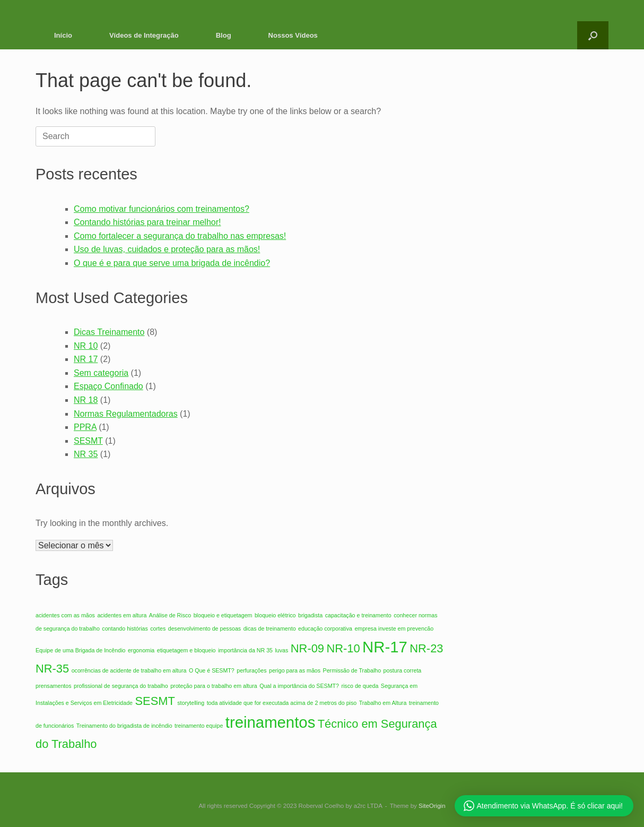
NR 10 (86, 346)
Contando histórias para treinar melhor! (147, 222)
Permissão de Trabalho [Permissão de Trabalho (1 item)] (352, 670)
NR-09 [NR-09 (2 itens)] (307, 648)
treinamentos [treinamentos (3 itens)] (271, 722)
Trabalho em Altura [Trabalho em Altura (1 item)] (383, 703)
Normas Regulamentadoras (126, 414)
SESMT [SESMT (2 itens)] (155, 701)
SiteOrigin (432, 806)
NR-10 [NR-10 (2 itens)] (343, 648)
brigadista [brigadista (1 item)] (310, 615)
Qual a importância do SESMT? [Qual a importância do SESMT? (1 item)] (299, 686)
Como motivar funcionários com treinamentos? (162, 209)
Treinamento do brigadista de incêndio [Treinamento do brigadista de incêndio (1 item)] (124, 726)
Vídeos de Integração (144, 35)
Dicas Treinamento (109, 332)
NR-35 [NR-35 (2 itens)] (52, 669)
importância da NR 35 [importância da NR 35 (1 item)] (245, 650)
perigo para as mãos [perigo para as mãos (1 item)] (295, 670)
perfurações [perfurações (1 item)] (251, 670)
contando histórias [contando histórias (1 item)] (125, 628)
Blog (224, 35)
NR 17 (86, 359)
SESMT (88, 441)
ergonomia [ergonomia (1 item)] (141, 650)
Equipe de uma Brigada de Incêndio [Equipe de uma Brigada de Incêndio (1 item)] (80, 650)
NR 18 (86, 400)
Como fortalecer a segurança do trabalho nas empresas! (180, 236)
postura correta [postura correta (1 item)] (403, 670)
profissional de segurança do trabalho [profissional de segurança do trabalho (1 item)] (121, 686)
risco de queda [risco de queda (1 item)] (360, 686)
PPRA (85, 427)
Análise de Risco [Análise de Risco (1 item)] (170, 615)
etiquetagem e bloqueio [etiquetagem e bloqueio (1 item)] (186, 650)
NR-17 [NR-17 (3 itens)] (385, 647)
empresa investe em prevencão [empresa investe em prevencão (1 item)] (394, 628)
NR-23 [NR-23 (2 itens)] (426, 648)
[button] (593, 35)
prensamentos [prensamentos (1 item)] (54, 686)
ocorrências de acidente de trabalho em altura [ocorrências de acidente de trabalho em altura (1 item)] (129, 670)
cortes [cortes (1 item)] (158, 628)
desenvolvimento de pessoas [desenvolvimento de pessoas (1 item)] (204, 628)
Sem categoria (101, 373)
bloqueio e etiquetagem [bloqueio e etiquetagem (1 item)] (223, 615)
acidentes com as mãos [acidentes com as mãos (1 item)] (65, 615)
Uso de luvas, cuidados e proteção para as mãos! (167, 249)
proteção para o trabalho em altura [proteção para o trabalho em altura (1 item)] (214, 686)
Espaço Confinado (108, 386)
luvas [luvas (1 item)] (281, 650)
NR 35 (86, 454)
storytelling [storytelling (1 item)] (191, 703)
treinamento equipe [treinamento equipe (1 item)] (199, 726)
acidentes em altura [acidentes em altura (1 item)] (122, 615)
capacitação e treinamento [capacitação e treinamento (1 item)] (358, 615)
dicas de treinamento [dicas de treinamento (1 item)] (270, 628)
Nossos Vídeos (293, 35)
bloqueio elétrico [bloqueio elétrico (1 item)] (275, 615)
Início (63, 35)
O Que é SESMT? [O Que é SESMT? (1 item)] (212, 670)
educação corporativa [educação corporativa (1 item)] (325, 628)
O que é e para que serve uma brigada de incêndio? (172, 263)
